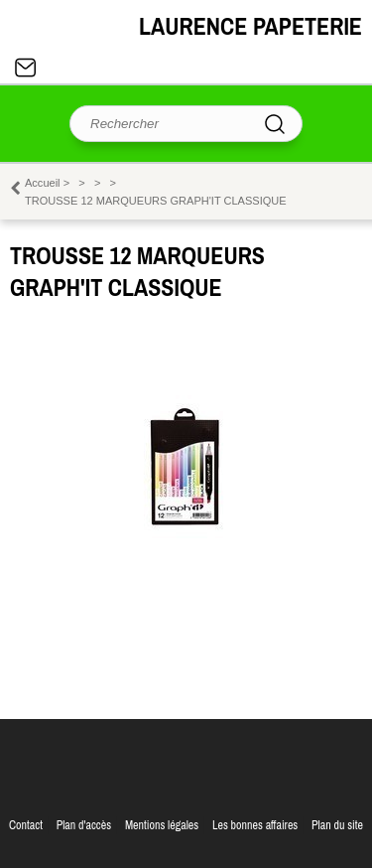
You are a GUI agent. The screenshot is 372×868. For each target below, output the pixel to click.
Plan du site (337, 825)
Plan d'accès (84, 825)
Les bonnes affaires (255, 825)
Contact (26, 68)
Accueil (43, 183)
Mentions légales (162, 825)
